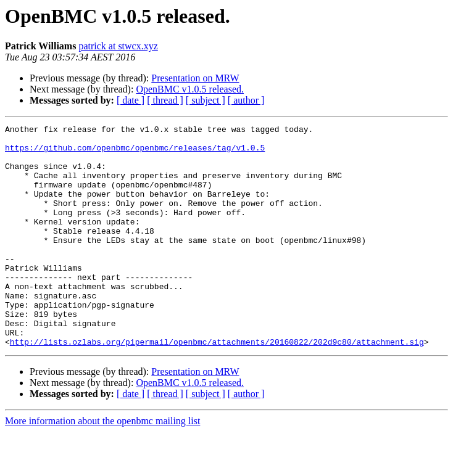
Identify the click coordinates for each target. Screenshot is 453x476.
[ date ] (131, 100)
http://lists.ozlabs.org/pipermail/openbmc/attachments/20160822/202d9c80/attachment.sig (217, 386)
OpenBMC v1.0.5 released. (190, 89)
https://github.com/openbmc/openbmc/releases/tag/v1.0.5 (135, 153)
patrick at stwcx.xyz (118, 46)
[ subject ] (206, 100)
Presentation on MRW (195, 78)
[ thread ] (165, 100)
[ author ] (246, 100)
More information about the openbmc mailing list (102, 465)
